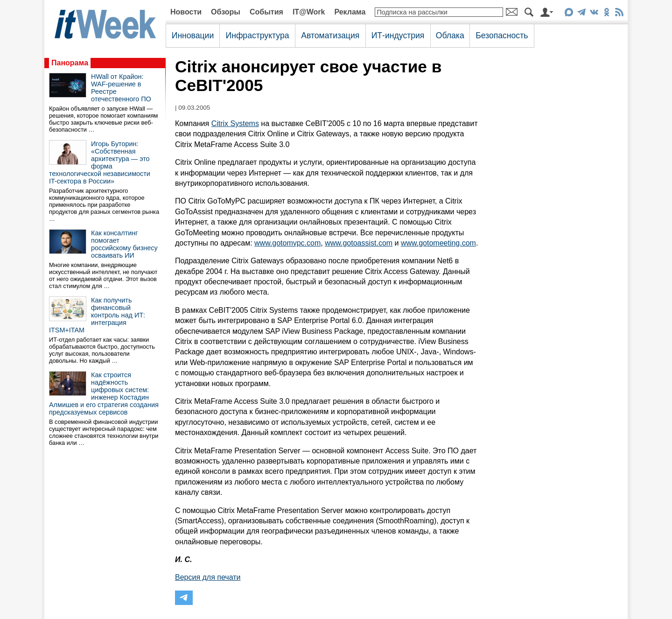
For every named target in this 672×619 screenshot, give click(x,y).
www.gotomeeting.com (438, 243)
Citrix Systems (235, 123)
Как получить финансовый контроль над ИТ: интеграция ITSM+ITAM (97, 315)
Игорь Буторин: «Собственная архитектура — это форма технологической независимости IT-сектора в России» (100, 162)
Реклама (350, 12)
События (266, 12)
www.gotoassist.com (359, 243)
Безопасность (502, 35)
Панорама (70, 63)
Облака (450, 35)
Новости (186, 12)
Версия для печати (208, 577)
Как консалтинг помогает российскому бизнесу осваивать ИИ (124, 244)
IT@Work (309, 12)
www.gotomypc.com (287, 243)
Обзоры (226, 12)
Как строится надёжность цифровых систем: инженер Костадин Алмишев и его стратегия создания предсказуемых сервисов (104, 394)
